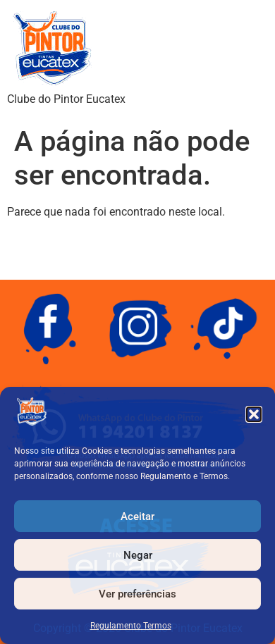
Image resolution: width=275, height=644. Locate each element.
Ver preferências (137, 594)
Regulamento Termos (131, 626)
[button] (254, 414)
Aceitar (137, 516)
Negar (138, 555)
